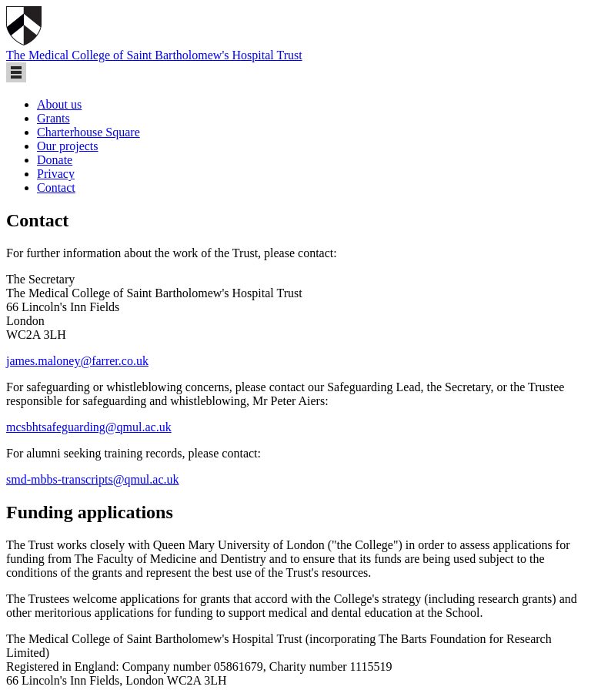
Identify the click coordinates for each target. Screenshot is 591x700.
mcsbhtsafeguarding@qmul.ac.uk (89, 427)
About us (59, 104)
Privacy (56, 174)
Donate (55, 160)
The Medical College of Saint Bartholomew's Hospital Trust (154, 55)
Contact (56, 188)
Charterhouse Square (88, 132)
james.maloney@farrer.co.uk (77, 361)
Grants (53, 118)
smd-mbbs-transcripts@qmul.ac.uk (92, 479)
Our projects (68, 146)
